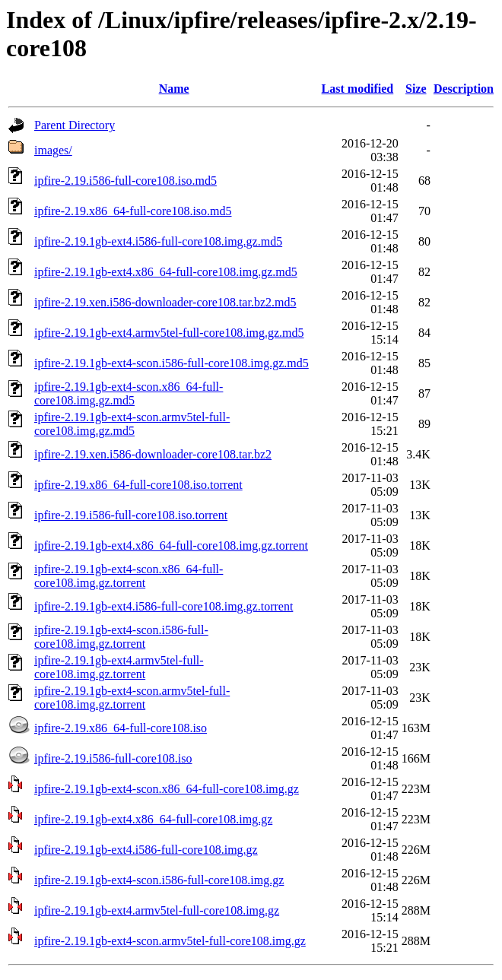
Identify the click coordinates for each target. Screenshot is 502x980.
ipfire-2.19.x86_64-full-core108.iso (121, 728)
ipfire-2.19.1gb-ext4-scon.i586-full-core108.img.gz (159, 880)
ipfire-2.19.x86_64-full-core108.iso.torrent (138, 485)
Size (416, 89)
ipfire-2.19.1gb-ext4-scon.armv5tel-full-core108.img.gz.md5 (132, 424)
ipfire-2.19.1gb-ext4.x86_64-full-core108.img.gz (153, 819)
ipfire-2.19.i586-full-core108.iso (113, 758)
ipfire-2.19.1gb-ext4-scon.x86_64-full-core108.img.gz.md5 (129, 393)
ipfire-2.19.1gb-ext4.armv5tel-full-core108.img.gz (157, 910)
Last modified (358, 89)
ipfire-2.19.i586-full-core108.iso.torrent (131, 515)
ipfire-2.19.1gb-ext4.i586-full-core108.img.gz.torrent (164, 606)
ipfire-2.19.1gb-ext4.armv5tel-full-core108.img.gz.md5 (169, 333)
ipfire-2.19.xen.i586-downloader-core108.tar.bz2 (153, 454)
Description (464, 89)
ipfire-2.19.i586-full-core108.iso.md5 (125, 181)
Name (174, 89)
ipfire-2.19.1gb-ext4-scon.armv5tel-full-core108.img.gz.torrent (132, 698)
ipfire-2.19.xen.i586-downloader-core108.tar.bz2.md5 (165, 302)
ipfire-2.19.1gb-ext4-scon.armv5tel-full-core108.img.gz (170, 941)
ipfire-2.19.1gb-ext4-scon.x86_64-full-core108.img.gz (167, 789)
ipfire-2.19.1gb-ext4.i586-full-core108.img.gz (146, 850)
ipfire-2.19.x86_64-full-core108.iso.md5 (133, 211)
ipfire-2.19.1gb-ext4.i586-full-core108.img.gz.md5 (158, 241)
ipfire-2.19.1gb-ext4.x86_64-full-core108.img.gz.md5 (166, 272)
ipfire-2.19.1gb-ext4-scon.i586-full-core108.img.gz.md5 (172, 363)
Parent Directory (75, 125)
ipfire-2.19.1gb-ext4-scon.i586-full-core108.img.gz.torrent (121, 637)
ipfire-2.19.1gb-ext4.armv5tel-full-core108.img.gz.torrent (119, 667)
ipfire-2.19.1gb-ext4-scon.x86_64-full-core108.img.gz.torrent (129, 576)
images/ (53, 150)
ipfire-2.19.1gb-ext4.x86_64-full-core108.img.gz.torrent (171, 546)
